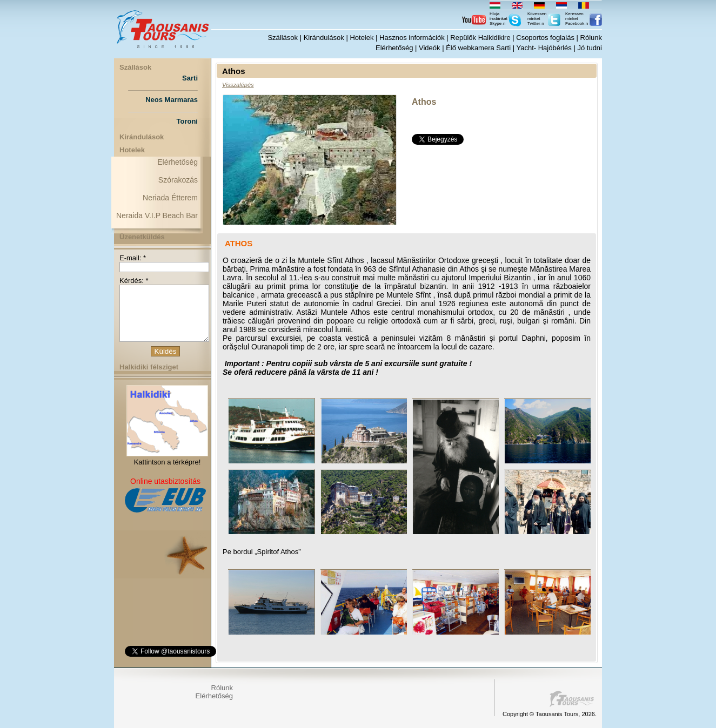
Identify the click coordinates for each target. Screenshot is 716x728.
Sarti (190, 78)
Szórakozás (178, 180)
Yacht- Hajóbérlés (544, 48)
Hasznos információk (412, 38)
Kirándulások (324, 38)
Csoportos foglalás (545, 38)
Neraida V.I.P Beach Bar (157, 215)
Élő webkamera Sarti (478, 48)
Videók (430, 48)
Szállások (283, 38)
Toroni (187, 121)
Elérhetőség (394, 48)
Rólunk (591, 38)
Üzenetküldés (142, 237)
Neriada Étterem (170, 198)
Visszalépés (238, 85)
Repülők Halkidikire (480, 38)
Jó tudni (590, 48)
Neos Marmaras (172, 100)
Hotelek (362, 38)
